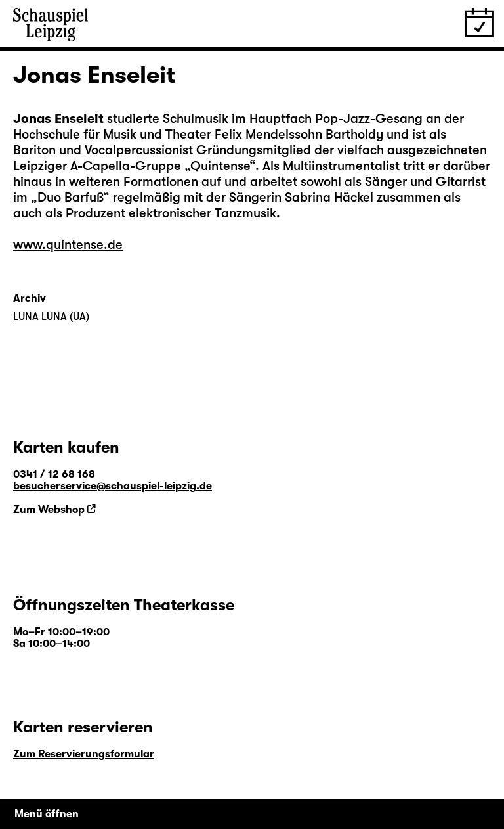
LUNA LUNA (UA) (51, 317)
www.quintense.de (68, 245)
